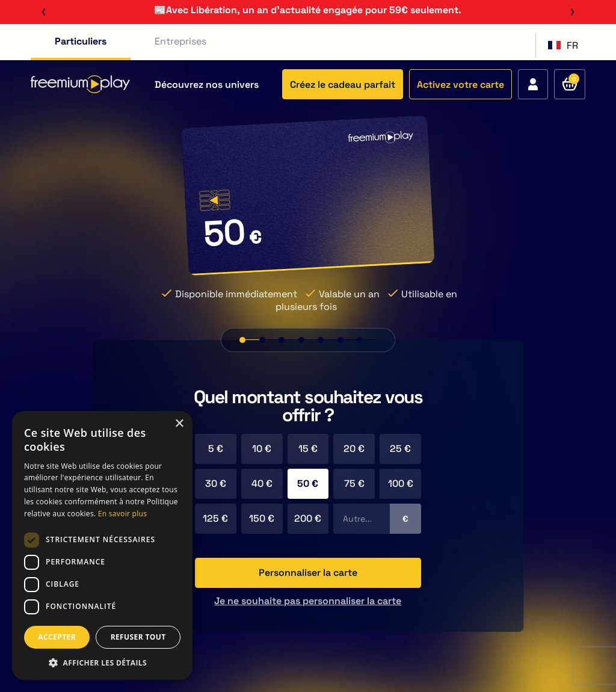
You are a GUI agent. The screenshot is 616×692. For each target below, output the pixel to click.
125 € (215, 518)
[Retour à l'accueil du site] (80, 84)
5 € (216, 449)
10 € (262, 449)
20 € (354, 449)
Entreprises (180, 41)
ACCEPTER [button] (57, 637)
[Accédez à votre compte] (533, 84)
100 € (401, 483)
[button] (102, 662)
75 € (354, 483)
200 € (308, 518)
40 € (262, 483)
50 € (308, 483)
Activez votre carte (460, 85)
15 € (308, 449)
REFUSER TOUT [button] (138, 637)
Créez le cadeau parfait (343, 85)
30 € (216, 483)
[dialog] (102, 545)
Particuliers (81, 41)
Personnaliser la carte (308, 573)
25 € (400, 449)
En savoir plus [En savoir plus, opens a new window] (122, 514)
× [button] (179, 424)
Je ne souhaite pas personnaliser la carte (308, 601)
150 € (262, 518)
